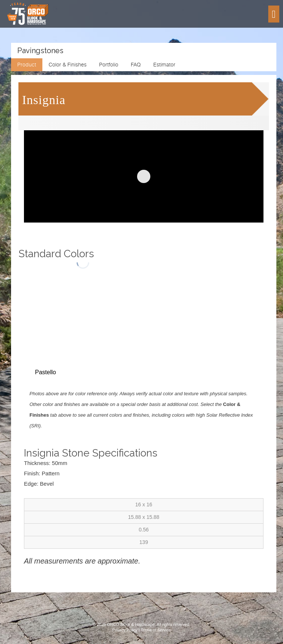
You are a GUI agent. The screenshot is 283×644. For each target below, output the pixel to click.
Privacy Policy (125, 630)
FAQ (136, 65)
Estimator (164, 65)
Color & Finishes (68, 65)
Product (27, 65)
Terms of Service (156, 630)
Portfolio (109, 65)
